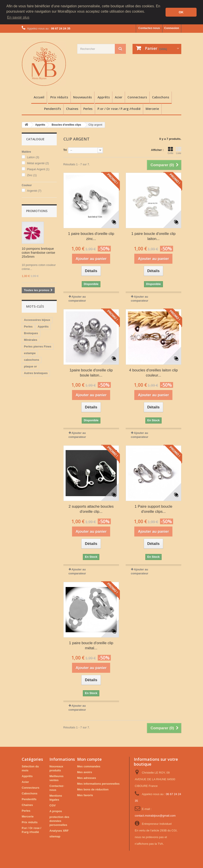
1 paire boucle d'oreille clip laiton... (153, 236)
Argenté (34, 190)
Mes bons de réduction (93, 789)
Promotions (37, 211)
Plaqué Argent (38, 169)
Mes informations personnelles (98, 783)
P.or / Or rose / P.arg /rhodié (119, 108)
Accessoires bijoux (37, 320)
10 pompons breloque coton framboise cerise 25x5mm (38, 252)
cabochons (32, 360)
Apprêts (104, 97)
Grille (170, 150)
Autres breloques (36, 373)
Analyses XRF (59, 830)
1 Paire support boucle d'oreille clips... (153, 509)
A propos (56, 811)
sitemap (55, 836)
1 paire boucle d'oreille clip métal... (91, 645)
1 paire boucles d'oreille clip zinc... (91, 236)
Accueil (39, 97)
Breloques (31, 333)
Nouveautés (82, 97)
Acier (119, 97)
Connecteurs (137, 97)
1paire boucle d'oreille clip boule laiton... (91, 372)
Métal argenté (38, 163)
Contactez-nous (149, 28)
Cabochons (161, 97)
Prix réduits (59, 97)
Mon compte (89, 759)
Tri (65, 150)
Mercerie (152, 108)
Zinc (32, 175)
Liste (179, 150)
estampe (30, 353)
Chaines (72, 108)
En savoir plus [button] (18, 17)
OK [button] (181, 12)
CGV (53, 805)
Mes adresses (87, 778)
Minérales (31, 340)
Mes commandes (89, 766)
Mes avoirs (85, 772)
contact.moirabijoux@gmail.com (155, 815)
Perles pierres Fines (38, 346)
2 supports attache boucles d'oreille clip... (91, 509)
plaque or (30, 366)
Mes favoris (85, 795)
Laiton (33, 157)
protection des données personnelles (59, 821)
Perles (88, 108)
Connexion (172, 28)
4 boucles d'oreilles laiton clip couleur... (154, 372)
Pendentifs (53, 108)
